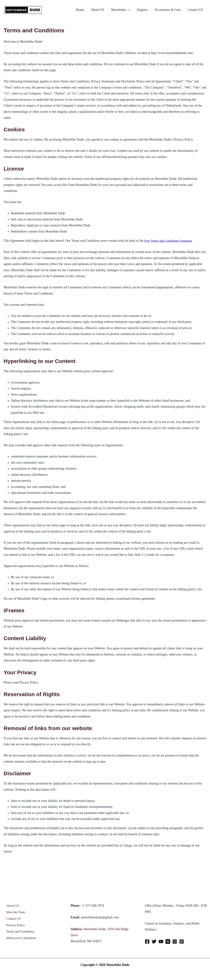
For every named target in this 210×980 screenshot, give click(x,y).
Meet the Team (15, 913)
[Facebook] (147, 942)
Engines (144, 10)
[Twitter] (154, 942)
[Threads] (168, 942)
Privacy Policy (15, 927)
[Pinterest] (182, 942)
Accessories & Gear (169, 10)
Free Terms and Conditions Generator (169, 241)
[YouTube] (161, 942)
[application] (130, 10)
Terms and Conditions (19, 933)
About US (100, 10)
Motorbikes (123, 10)
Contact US (196, 10)
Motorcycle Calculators (20, 940)
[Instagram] (175, 942)
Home (83, 10)
